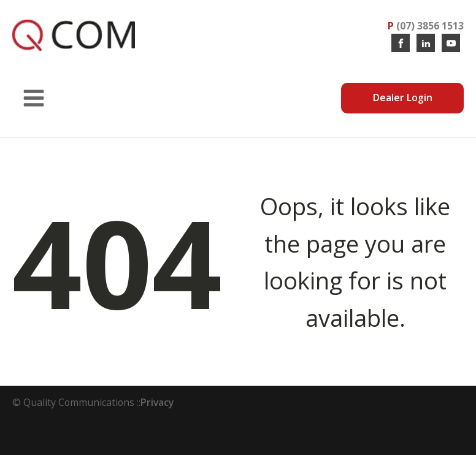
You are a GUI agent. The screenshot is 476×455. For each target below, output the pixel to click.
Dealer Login (403, 97)
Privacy (157, 402)
